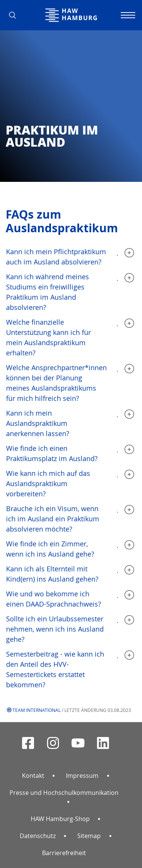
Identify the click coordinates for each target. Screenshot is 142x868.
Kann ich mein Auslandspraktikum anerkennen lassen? (38, 423)
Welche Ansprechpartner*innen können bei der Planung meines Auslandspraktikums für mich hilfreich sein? (56, 383)
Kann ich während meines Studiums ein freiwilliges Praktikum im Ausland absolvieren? (48, 292)
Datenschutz (38, 836)
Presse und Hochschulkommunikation (64, 793)
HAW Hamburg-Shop (60, 819)
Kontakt (33, 776)
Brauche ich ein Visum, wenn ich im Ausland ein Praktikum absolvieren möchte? (53, 519)
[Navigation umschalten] (127, 15)
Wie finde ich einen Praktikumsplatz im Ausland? (52, 453)
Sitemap (89, 836)
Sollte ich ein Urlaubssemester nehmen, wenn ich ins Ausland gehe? (55, 629)
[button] (15, 15)
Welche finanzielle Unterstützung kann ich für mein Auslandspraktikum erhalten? (48, 337)
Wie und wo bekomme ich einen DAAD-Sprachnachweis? (54, 599)
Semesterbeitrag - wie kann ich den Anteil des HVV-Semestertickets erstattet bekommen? (55, 669)
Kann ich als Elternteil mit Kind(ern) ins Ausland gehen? (52, 574)
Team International (37, 710)
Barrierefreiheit (64, 853)
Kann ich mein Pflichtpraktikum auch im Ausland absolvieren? (56, 257)
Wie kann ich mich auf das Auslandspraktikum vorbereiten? (48, 483)
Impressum (82, 776)
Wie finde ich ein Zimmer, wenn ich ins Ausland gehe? (50, 549)
